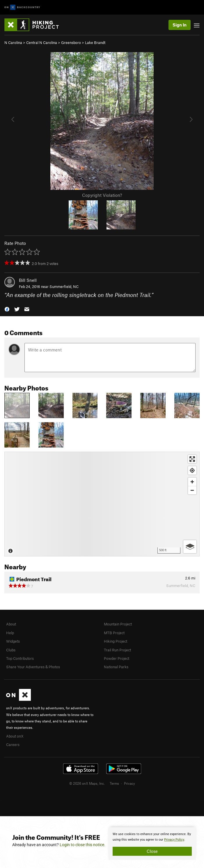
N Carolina (13, 43)
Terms (114, 783)
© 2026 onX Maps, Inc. (87, 783)
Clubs (11, 650)
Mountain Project (118, 624)
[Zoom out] (192, 490)
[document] (152, 844)
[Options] (190, 547)
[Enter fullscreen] (192, 459)
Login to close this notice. (83, 845)
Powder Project (117, 658)
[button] (7, 309)
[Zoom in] (192, 482)
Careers (13, 745)
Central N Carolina (42, 43)
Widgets (13, 641)
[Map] (102, 504)
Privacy (130, 783)
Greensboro (71, 43)
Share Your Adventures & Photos (33, 667)
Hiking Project (116, 641)
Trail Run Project (117, 650)
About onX (15, 736)
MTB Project (114, 633)
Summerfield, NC (64, 287)
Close (152, 851)
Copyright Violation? (102, 195)
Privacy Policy (174, 840)
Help (10, 633)
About (11, 624)
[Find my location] (192, 470)
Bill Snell (28, 280)
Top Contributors (20, 658)
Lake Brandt (95, 43)
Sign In (180, 25)
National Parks (116, 667)
